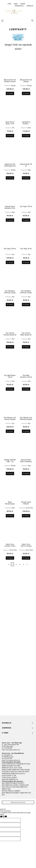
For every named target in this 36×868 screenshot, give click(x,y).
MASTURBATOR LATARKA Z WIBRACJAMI (15, 785)
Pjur (29, 212)
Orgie (29, 170)
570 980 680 (8, 748)
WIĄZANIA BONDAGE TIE (10, 779)
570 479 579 (8, 759)
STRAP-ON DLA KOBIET (9, 777)
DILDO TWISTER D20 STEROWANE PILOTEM (16, 764)
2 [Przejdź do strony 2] (16, 564)
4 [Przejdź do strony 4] (24, 564)
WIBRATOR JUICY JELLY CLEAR (12, 768)
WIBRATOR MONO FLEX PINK (11, 766)
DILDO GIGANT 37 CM (9, 776)
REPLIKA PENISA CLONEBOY (11, 791)
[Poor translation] (5, 817)
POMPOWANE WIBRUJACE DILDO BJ (14, 774)
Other (13, 508)
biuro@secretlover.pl (13, 750)
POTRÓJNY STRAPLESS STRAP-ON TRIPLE (16, 772)
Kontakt (23, 4)
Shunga (13, 86)
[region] (18, 641)
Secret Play (29, 508)
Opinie (16, 4)
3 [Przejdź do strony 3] (20, 564)
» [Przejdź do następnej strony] (27, 564)
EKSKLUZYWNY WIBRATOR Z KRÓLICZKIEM (16, 770)
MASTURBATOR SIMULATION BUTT (13, 783)
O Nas (9, 4)
